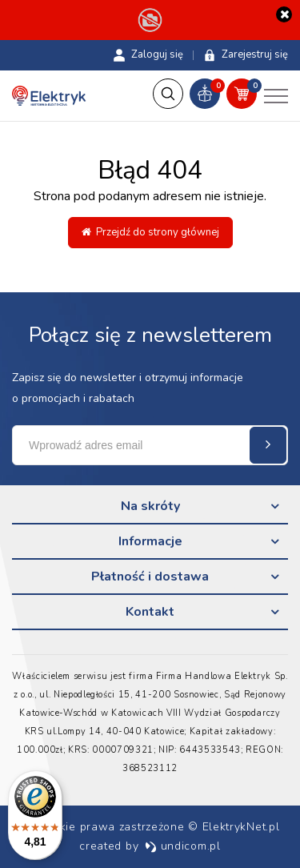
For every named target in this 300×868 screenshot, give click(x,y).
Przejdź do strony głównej (150, 232)
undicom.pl (183, 846)
